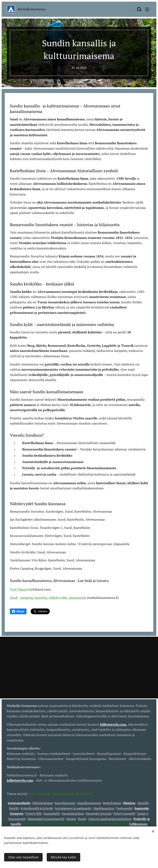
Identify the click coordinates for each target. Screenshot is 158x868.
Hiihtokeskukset (43, 803)
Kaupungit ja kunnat (99, 813)
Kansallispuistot (65, 803)
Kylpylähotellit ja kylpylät (37, 808)
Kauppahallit (52, 813)
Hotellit (14, 808)
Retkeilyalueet (112, 803)
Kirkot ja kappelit (124, 813)
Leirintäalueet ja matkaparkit (73, 808)
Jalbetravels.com (20, 780)
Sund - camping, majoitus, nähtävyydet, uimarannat (48, 598)
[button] (139, 9)
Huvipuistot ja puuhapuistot (93, 824)
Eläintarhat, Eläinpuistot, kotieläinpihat (48, 824)
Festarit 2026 (34, 813)
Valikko (147, 9)
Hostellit (143, 803)
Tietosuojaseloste (63, 794)
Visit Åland (18, 590)
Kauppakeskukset (73, 813)
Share (18, 611)
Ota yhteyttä (38, 794)
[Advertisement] (79, 668)
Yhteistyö (86, 794)
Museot (71, 819)
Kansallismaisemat (89, 803)
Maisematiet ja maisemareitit (46, 819)
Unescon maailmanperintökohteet (110, 819)
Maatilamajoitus (104, 808)
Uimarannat (120, 824)
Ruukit (82, 819)
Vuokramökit (124, 808)
